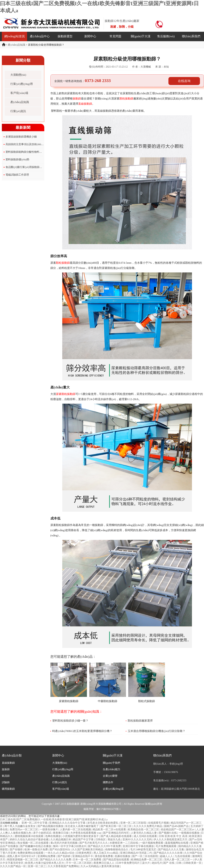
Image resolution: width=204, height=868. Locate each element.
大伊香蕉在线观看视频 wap (86, 833)
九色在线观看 (183, 856)
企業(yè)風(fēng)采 (113, 789)
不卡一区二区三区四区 (79, 863)
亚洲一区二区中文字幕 (35, 823)
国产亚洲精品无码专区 (116, 833)
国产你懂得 (16, 850)
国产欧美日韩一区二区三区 (117, 826)
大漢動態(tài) (18, 75)
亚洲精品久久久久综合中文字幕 (68, 823)
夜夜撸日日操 (61, 833)
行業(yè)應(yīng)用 (22, 84)
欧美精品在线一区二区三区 (144, 829)
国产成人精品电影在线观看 (117, 836)
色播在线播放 (123, 856)
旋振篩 (6, 769)
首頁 (4, 45)
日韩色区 (101, 840)
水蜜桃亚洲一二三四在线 (124, 843)
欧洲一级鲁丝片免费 (37, 850)
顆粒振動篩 (126, 99)
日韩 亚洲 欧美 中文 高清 (173, 836)
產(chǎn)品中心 (40, 36)
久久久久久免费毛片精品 (148, 826)
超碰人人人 (167, 856)
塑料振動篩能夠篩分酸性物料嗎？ (25, 152)
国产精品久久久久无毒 (171, 850)
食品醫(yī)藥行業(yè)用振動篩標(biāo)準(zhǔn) (32, 167)
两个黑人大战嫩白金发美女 (20, 826)
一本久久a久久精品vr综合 (60, 853)
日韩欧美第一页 (193, 863)
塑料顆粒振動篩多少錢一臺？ (70, 721)
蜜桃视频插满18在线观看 (29, 836)
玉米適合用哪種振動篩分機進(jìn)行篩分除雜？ (156, 731)
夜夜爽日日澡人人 (104, 863)
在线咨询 (184, 81)
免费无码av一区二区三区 (24, 829)
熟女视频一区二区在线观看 (33, 843)
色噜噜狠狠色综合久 (117, 850)
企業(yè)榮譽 (110, 776)
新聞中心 (90, 36)
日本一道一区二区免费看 (87, 860)
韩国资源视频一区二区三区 (23, 860)
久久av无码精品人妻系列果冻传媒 (100, 866)
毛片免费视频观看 (166, 846)
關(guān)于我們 (111, 763)
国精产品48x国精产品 (177, 826)
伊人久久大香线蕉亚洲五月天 (171, 840)
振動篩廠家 (73, 804)
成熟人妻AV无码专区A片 (22, 856)
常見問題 (115, 36)
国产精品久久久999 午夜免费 (105, 846)
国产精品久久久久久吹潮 (168, 853)
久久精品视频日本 (61, 840)
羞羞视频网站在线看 (177, 843)
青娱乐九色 (115, 840)
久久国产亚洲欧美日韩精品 (88, 850)
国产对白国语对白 (60, 850)
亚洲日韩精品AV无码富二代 (136, 853)
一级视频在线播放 (189, 833)
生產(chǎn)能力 (112, 769)
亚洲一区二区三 (37, 866)
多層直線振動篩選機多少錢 (21, 137)
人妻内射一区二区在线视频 (76, 829)
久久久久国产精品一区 (13, 866)
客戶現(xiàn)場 (19, 93)
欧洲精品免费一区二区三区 (147, 860)
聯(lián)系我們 (191, 36)
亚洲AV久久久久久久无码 (137, 840)
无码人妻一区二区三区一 (179, 860)
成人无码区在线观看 (146, 836)
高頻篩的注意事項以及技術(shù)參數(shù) (29, 144)
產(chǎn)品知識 (16, 45)
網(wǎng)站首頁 (15, 36)
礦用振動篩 (8, 789)
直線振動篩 (8, 763)
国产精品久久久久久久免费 (56, 860)
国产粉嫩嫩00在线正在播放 (36, 846)
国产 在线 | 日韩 (173, 863)
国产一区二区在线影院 (145, 856)
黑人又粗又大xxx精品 (106, 853)
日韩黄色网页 (84, 853)
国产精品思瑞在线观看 (117, 860)
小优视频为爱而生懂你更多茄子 (81, 836)
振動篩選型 (65, 36)
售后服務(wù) (166, 36)
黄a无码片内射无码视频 (64, 843)
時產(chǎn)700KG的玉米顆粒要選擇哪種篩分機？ (82, 731)
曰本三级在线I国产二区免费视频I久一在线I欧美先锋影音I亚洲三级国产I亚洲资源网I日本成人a (54, 819)
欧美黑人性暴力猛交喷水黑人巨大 (45, 863)
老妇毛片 (157, 863)
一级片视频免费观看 (152, 843)
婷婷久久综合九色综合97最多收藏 (29, 840)
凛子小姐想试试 (42, 833)
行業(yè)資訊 (18, 111)
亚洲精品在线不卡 (83, 856)
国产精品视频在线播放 (51, 826)
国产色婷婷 (64, 856)
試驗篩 (6, 782)
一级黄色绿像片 (49, 829)
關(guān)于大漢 (141, 36)
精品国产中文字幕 (84, 840)
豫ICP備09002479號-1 (108, 809)
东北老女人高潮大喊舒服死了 (82, 826)
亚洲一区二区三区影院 (134, 823)
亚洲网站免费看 (47, 856)
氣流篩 (6, 776)
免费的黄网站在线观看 (31, 853)
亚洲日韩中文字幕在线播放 (139, 846)
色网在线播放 (53, 836)
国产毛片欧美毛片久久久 (94, 843)
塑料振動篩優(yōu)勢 (17, 160)
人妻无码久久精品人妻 (144, 833)
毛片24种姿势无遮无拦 (144, 850)
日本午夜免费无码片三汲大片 (133, 863)
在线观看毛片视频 (159, 823)
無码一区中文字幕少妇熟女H (70, 846)
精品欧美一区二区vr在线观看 (110, 829)
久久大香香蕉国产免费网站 (64, 866)
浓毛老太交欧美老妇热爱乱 (103, 823)
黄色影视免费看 (104, 856)
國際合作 (108, 782)
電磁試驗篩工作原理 (17, 175)
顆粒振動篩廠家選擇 (140, 721)
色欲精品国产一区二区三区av (178, 829)
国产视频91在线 (168, 833)
